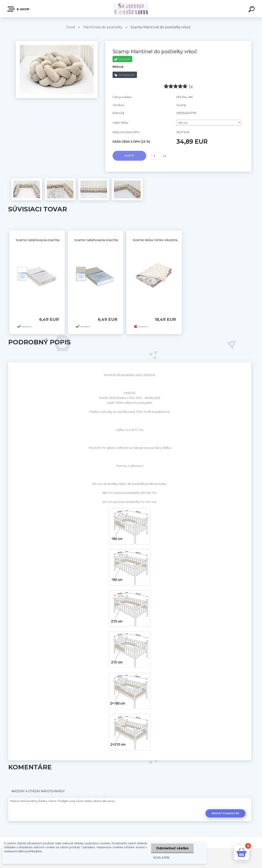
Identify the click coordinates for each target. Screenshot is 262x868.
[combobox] (209, 123)
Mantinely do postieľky (103, 27)
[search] (252, 10)
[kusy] (156, 156)
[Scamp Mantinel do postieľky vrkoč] (57, 42)
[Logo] (131, 9)
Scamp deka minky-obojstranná (158, 240)
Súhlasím (161, 857)
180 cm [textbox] (183, 123)
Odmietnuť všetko (172, 848)
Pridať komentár (225, 813)
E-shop (19, 9)
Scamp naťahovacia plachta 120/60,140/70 (49, 240)
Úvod (71, 27)
